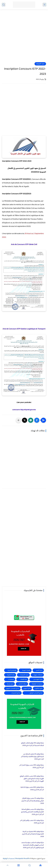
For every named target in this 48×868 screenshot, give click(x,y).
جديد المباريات (40, 64)
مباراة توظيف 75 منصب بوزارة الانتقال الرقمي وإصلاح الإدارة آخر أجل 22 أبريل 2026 (33, 801)
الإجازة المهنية (26, 670)
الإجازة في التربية (12, 670)
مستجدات (11, 679)
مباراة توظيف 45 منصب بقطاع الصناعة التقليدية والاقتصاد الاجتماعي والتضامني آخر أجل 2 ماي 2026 (32, 812)
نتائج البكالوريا (39, 688)
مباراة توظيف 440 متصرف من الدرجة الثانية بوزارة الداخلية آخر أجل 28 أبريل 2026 (33, 834)
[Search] (30, 865)
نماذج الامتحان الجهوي (13, 688)
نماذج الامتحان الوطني (36, 693)
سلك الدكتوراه (11, 675)
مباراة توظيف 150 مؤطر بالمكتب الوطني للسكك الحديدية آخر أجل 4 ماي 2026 (32, 744)
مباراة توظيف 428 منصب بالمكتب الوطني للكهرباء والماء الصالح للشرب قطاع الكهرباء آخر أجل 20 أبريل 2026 (32, 779)
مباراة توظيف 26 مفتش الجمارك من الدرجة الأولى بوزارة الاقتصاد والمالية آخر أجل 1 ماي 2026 (32, 757)
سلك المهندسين (38, 679)
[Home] (40, 865)
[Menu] (19, 865)
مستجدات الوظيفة (37, 684)
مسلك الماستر (23, 684)
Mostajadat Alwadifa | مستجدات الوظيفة (16, 859)
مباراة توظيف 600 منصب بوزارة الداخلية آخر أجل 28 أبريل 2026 (32, 789)
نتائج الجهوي (27, 688)
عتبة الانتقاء (24, 679)
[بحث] (4, 5)
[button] (37, 420)
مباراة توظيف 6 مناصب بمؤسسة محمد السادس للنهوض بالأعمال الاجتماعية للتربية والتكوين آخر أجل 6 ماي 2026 (33, 845)
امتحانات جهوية (38, 675)
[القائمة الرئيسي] (44, 5)
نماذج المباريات (16, 693)
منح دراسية (10, 684)
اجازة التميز (39, 670)
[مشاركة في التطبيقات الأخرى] (18, 420)
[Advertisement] (24, 37)
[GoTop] (8, 865)
